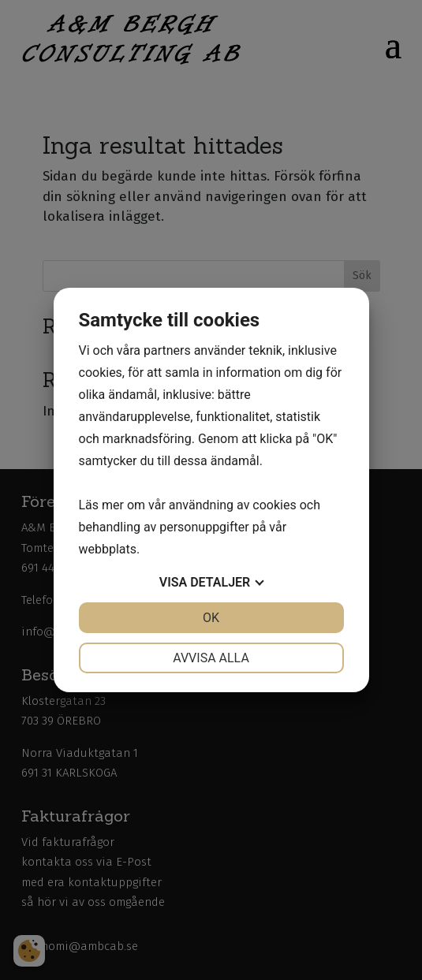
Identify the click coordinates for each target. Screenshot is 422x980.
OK (211, 618)
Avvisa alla (211, 658)
